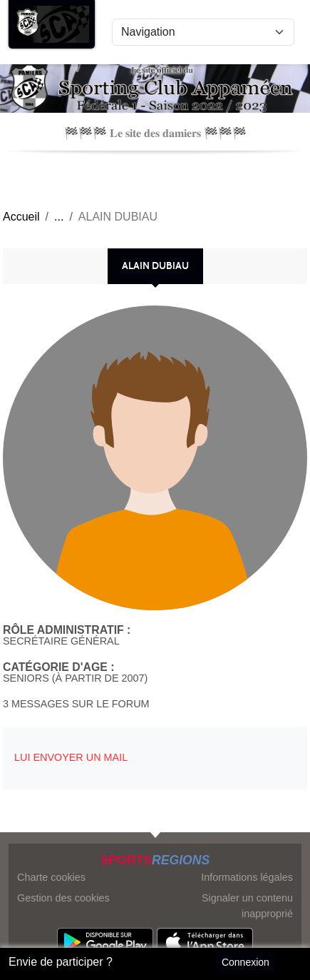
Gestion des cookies (63, 898)
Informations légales (247, 877)
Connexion (246, 962)
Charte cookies (51, 877)
